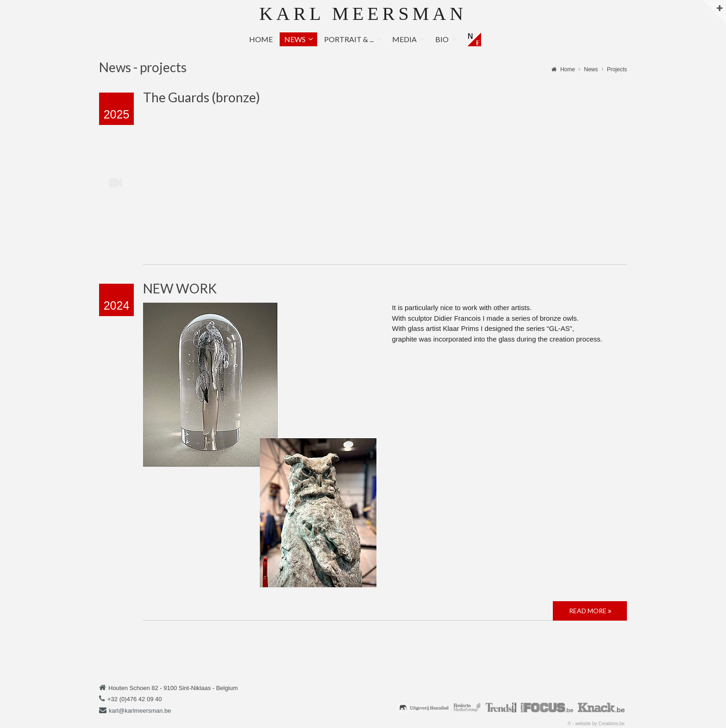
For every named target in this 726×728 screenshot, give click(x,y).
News (295, 39)
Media (404, 39)
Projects (617, 69)
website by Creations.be (600, 724)
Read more (590, 611)
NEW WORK (180, 288)
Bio (442, 39)
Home (261, 39)
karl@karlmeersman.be (140, 711)
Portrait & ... (349, 39)
